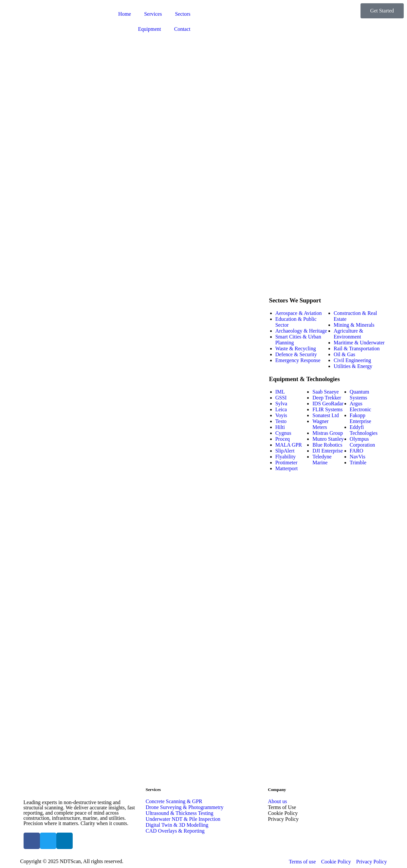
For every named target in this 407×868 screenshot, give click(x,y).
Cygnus (283, 433)
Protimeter (287, 463)
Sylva (281, 404)
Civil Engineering (352, 360)
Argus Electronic (361, 406)
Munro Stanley (328, 439)
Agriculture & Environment (348, 334)
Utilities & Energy (353, 366)
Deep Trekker (327, 398)
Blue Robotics (327, 445)
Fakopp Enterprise (361, 418)
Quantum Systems (360, 395)
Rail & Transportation (357, 348)
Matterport (287, 468)
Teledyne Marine (322, 460)
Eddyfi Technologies (364, 430)
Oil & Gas (344, 354)
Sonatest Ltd (325, 415)
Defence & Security (296, 354)
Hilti (280, 427)
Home (125, 14)
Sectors (183, 14)
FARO (357, 451)
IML (280, 392)
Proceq (283, 439)
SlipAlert (285, 451)
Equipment (150, 29)
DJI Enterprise (328, 451)
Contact (182, 29)
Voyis (281, 415)
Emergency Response (298, 360)
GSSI (281, 398)
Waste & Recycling (296, 348)
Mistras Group (328, 433)
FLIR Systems (327, 409)
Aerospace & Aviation (299, 313)
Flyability (286, 457)
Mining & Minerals (354, 325)
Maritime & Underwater (359, 343)
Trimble (358, 463)
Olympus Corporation (362, 442)
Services (153, 14)
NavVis (358, 457)
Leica (281, 409)
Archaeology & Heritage (301, 331)
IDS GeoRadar (328, 404)
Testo (281, 421)
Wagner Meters (320, 424)
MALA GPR (289, 445)
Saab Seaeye (325, 392)
